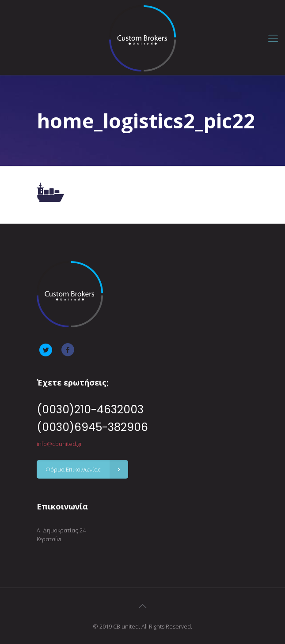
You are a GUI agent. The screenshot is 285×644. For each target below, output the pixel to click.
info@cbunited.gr (59, 444)
